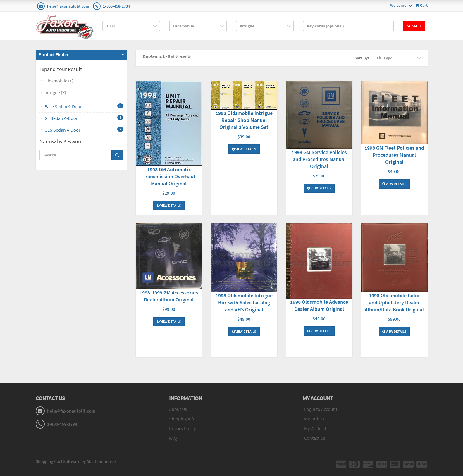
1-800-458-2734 (116, 6)
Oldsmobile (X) (59, 81)
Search (414, 26)
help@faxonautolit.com (68, 6)
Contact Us (315, 438)
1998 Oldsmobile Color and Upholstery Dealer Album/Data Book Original (394, 302)
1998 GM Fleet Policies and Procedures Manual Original (394, 155)
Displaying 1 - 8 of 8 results (167, 56)
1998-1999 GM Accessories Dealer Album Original (169, 296)
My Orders (314, 419)
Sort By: (362, 58)
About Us (178, 409)
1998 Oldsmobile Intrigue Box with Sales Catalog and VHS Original (244, 302)
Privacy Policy (182, 428)
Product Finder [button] (54, 54)
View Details (169, 205)
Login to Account (321, 409)
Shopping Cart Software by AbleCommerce (76, 461)
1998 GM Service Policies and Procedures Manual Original (319, 159)
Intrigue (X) (55, 92)
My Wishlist (315, 428)
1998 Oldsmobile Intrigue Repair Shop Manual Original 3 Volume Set (244, 120)
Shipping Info (182, 419)
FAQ (173, 438)
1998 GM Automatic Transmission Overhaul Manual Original (169, 176)
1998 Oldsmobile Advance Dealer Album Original (319, 305)
